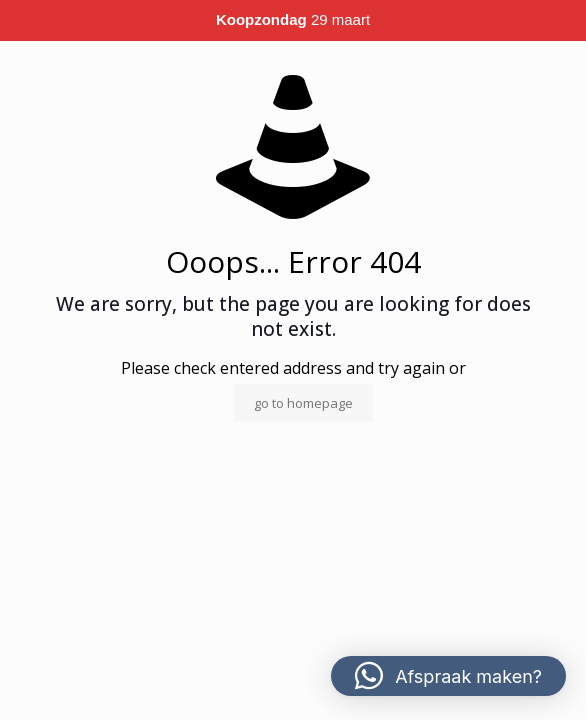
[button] (448, 676)
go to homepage (303, 403)
